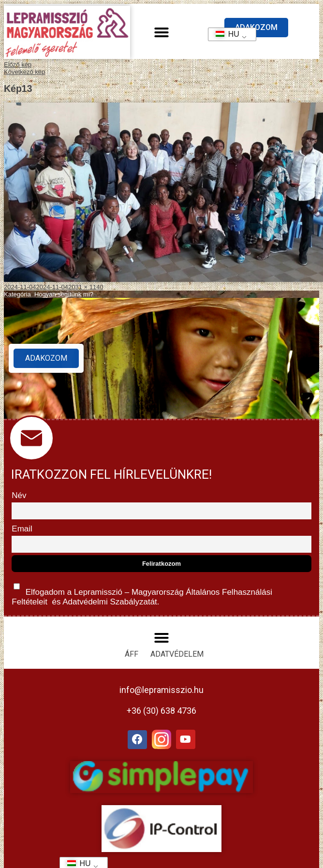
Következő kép (24, 72)
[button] (161, 32)
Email (22, 529)
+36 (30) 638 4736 (161, 711)
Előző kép (18, 65)
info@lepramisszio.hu (161, 690)
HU (224, 34)
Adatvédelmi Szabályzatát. (110, 602)
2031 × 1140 (86, 287)
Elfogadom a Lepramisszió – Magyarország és (142, 592)
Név (19, 495)
